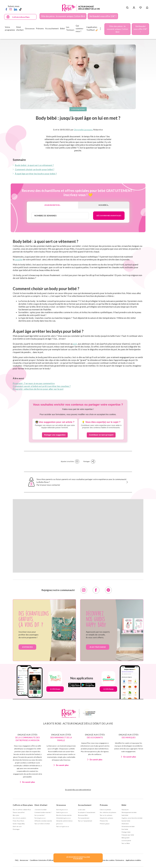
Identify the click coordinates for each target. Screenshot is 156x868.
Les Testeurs (70, 28)
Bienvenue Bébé (83, 815)
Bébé (124, 805)
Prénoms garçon (105, 824)
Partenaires (120, 860)
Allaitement (125, 824)
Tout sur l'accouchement (85, 821)
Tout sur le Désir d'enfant (42, 824)
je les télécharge (98, 647)
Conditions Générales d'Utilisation (43, 860)
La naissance (82, 810)
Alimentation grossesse (63, 818)
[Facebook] (6, 9)
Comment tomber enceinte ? (43, 812)
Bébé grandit (126, 838)
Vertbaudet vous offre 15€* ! (103, 16)
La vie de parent (126, 840)
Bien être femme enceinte (64, 815)
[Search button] (127, 8)
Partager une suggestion (55, 435)
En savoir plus (29, 782)
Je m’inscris (27, 647)
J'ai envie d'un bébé (41, 810)
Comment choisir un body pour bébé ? (35, 169)
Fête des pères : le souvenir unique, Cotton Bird (63, 16)
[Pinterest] (108, 590)
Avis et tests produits (19, 818)
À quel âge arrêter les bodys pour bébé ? (36, 174)
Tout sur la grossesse (63, 826)
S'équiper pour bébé (128, 835)
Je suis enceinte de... (52, 205)
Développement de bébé (129, 812)
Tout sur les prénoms (106, 815)
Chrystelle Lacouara (83, 130)
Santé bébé (125, 815)
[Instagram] (11, 9)
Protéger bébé (126, 832)
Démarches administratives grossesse (65, 822)
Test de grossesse (40, 818)
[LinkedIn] (16, 9)
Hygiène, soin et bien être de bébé (132, 818)
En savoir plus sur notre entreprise (78, 790)
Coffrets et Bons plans (23, 805)
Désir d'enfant (41, 805)
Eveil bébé (125, 829)
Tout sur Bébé (126, 843)
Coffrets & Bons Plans (21, 17)
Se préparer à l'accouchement (87, 812)
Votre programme (10, 28)
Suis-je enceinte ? (40, 815)
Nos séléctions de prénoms (108, 812)
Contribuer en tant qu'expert (101, 435)
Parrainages (16, 829)
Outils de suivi (17, 826)
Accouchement (85, 805)
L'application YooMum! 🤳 (92, 28)
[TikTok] (20, 9)
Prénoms (104, 805)
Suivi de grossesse (62, 810)
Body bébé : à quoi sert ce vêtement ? (34, 165)
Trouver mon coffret (19, 812)
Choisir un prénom (105, 810)
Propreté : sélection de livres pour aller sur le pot (38, 389)
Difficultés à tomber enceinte (43, 821)
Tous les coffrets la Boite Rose (22, 810)
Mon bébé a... (104, 205)
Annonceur (24, 860)
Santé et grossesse (62, 812)
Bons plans (16, 815)
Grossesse (61, 805)
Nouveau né (125, 810)
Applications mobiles (133, 860)
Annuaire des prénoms (107, 818)
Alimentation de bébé (128, 826)
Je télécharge (55, 689)
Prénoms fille (104, 821)
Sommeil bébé (126, 821)
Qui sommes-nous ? (80, 28)
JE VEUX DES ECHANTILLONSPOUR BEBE (78, 858)
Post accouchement (84, 818)
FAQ (17, 860)
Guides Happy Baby (19, 824)
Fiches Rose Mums (19, 821)
